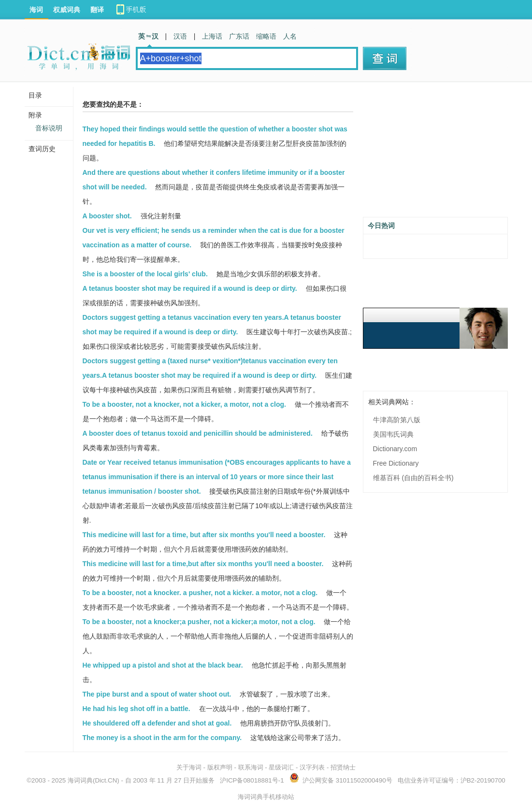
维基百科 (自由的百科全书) (413, 478)
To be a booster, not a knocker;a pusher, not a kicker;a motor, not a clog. (199, 622)
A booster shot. (107, 216)
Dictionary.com (395, 449)
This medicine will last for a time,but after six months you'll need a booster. (203, 564)
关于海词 (189, 767)
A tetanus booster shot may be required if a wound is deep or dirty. (190, 288)
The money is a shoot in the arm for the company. (162, 738)
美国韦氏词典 (393, 434)
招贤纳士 (343, 767)
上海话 (212, 36)
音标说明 (49, 128)
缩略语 (266, 36)
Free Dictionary (396, 463)
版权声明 (220, 767)
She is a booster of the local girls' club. (145, 274)
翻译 (97, 10)
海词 (36, 10)
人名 (290, 36)
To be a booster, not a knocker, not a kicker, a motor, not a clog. (184, 404)
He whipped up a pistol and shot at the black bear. (163, 665)
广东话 (239, 36)
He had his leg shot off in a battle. (137, 709)
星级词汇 (281, 767)
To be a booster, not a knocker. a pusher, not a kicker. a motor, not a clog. (200, 593)
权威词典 (67, 10)
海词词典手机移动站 (266, 797)
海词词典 (80, 780)
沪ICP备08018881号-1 (252, 780)
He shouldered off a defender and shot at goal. (157, 723)
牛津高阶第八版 (397, 420)
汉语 (180, 36)
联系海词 (251, 767)
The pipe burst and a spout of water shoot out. (157, 694)
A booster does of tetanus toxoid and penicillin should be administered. (198, 433)
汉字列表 (312, 767)
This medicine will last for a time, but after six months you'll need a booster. (204, 535)
